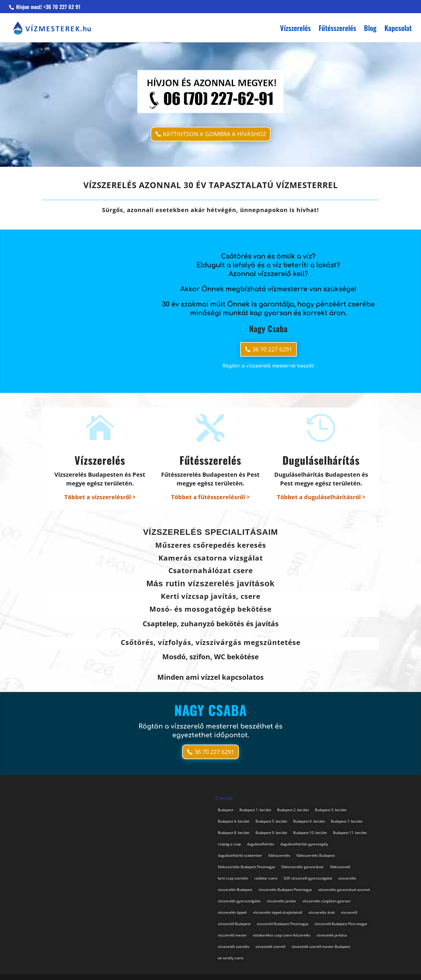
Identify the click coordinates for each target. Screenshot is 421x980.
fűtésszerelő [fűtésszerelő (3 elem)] (340, 867)
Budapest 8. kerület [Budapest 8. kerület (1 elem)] (234, 833)
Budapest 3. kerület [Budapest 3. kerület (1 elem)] (331, 810)
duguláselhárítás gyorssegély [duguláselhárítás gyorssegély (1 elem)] (304, 844)
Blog (370, 29)
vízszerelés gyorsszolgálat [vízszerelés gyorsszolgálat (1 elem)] (239, 901)
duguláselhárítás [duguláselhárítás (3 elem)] (261, 844)
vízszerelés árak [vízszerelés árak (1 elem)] (322, 912)
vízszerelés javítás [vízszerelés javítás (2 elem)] (281, 901)
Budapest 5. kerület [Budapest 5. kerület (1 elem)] (271, 821)
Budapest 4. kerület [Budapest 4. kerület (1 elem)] (234, 821)
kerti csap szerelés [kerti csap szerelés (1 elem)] (233, 878)
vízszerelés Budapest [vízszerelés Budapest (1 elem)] (235, 890)
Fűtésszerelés (337, 29)
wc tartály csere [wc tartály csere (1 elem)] (231, 958)
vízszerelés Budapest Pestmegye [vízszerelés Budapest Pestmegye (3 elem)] (285, 890)
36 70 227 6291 (272, 349)
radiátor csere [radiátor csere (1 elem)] (266, 878)
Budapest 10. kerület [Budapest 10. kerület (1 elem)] (310, 833)
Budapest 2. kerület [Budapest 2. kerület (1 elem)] (293, 810)
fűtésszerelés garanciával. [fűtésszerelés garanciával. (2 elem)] (303, 867)
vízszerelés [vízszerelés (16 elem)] (347, 878)
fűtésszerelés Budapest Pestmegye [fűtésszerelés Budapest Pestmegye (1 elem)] (246, 867)
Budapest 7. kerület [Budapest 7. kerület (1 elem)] (347, 821)
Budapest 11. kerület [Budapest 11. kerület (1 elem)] (350, 833)
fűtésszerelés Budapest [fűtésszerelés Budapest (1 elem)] (316, 855)
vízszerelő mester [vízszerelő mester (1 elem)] (232, 935)
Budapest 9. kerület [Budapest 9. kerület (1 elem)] (271, 833)
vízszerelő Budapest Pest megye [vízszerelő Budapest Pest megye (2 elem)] (341, 924)
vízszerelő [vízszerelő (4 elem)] (349, 912)
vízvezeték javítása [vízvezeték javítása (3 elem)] (332, 935)
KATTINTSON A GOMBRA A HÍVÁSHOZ (214, 134)
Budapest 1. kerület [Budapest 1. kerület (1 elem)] (255, 810)
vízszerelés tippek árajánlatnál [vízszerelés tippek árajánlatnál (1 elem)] (278, 912)
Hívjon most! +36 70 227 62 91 (48, 7)
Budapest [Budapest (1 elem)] (226, 810)
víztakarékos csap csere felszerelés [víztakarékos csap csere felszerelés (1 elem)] (282, 935)
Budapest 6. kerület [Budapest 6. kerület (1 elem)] (309, 821)
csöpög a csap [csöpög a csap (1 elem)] (229, 844)
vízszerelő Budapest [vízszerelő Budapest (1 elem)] (234, 924)
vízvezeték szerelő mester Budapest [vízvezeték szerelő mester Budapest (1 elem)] (321, 947)
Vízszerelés (295, 29)
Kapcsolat (398, 29)
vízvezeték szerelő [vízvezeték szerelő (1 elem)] (270, 947)
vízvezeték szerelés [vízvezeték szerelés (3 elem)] (234, 947)
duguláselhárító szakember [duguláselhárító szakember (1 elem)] (240, 855)
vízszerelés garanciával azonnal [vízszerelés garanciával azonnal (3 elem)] (344, 890)
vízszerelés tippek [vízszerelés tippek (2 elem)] (232, 912)
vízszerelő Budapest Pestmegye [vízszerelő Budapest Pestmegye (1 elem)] (283, 924)
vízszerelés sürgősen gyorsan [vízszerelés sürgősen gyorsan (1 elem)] (326, 901)
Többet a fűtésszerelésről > (210, 497)
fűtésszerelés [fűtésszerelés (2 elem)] (279, 855)
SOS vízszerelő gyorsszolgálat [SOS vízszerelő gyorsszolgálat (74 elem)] (308, 878)
